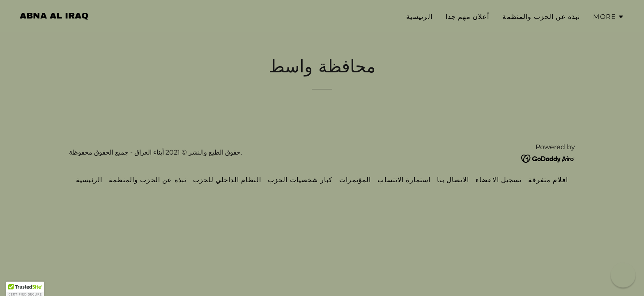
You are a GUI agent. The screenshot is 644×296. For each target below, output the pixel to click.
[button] (609, 17)
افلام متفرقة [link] (548, 180)
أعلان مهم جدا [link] (468, 17)
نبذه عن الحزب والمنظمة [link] (541, 17)
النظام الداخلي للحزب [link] (227, 180)
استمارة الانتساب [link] (404, 180)
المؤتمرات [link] (355, 180)
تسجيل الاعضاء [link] (499, 180)
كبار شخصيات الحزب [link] (300, 180)
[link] (54, 16)
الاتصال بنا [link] (453, 180)
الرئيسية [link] (419, 17)
